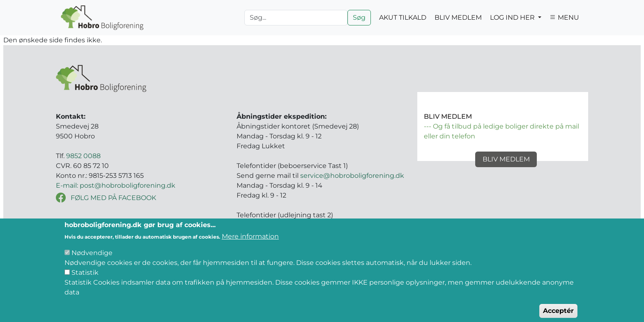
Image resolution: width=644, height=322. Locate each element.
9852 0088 (83, 156)
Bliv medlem (506, 159)
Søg (359, 17)
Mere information (250, 244)
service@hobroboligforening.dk (352, 176)
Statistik (85, 280)
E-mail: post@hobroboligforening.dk (116, 185)
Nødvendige (92, 260)
